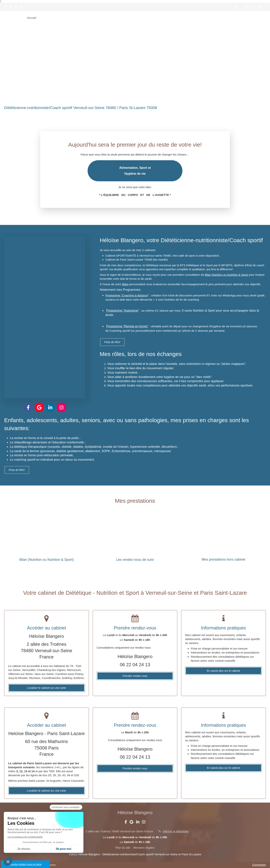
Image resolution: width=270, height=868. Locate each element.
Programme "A (116, 311)
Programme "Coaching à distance (127, 295)
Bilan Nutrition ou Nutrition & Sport (226, 275)
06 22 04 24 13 (135, 665)
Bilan (125, 284)
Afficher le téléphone (176, 831)
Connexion (259, 865)
